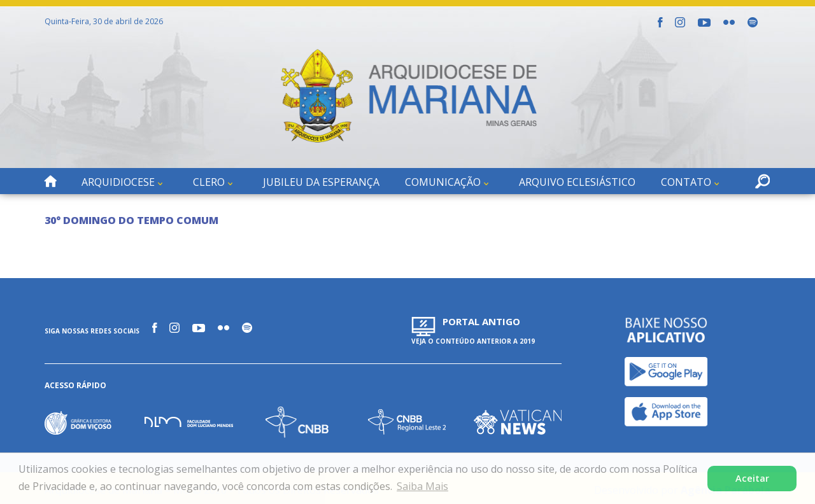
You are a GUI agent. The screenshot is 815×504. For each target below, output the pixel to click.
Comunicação (443, 182)
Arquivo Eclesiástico (577, 182)
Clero (209, 182)
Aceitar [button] (752, 478)
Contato (686, 182)
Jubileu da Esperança (321, 182)
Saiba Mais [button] (422, 486)
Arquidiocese (118, 182)
